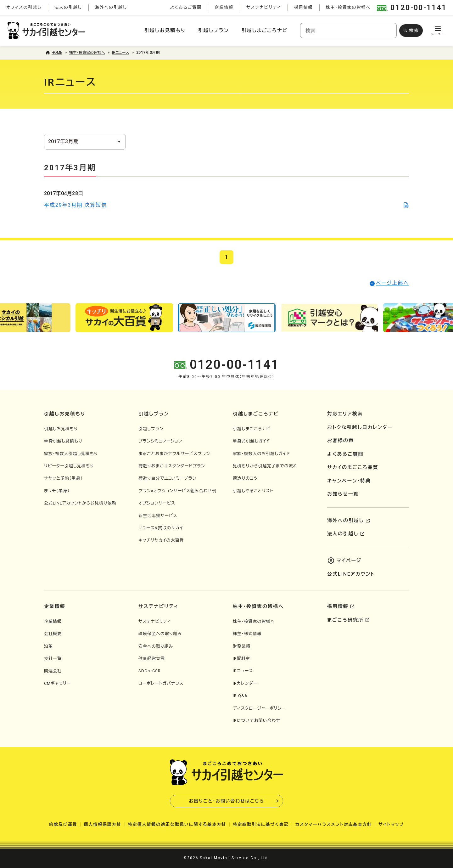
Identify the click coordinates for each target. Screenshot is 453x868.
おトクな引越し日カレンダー (360, 427)
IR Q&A (240, 696)
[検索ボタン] (411, 31)
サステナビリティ (264, 7)
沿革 (48, 646)
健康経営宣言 (152, 659)
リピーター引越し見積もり (69, 466)
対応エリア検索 (345, 414)
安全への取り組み (156, 646)
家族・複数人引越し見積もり (71, 454)
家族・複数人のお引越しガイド (261, 454)
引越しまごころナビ (265, 31)
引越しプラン (213, 31)
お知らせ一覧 (343, 494)
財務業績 (242, 646)
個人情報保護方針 (102, 824)
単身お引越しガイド (252, 441)
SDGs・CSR (150, 671)
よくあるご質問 (186, 7)
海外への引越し (111, 7)
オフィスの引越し (24, 7)
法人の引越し (68, 7)
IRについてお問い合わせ (257, 721)
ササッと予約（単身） (63, 478)
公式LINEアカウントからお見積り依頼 (80, 503)
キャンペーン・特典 (349, 481)
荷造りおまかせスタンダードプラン (172, 466)
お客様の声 (341, 441)
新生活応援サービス (158, 516)
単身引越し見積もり (63, 441)
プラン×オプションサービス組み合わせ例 (177, 491)
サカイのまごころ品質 (353, 467)
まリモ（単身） (57, 491)
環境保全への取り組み (160, 634)
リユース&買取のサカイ (161, 528)
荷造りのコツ (245, 478)
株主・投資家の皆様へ (348, 7)
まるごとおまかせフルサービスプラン (174, 454)
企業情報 (224, 7)
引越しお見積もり (165, 31)
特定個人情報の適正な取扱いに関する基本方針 (177, 824)
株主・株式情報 (247, 634)
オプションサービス (157, 503)
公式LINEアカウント (351, 574)
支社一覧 (53, 659)
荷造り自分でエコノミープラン (168, 478)
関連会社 (53, 671)
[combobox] (348, 31)
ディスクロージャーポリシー (259, 708)
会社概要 (53, 634)
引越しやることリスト (253, 491)
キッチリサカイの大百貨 (161, 540)
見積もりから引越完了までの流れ (265, 466)
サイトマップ (391, 824)
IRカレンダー (245, 683)
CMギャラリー (58, 683)
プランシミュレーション (160, 441)
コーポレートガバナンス (161, 683)
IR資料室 (241, 659)
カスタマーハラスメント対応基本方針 (333, 824)
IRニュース (243, 671)
